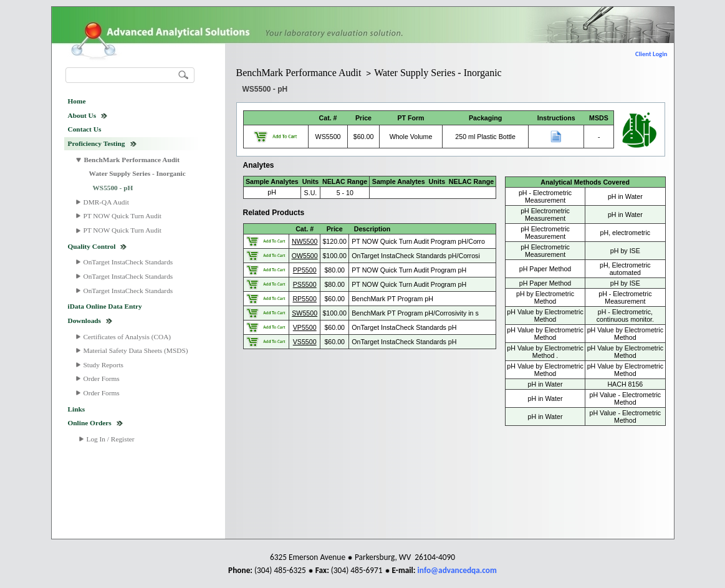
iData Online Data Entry (105, 306)
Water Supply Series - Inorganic (137, 173)
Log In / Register (111, 439)
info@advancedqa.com (457, 570)
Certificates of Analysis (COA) (127, 337)
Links (77, 409)
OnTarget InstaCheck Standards (128, 262)
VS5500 (305, 342)
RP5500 (305, 299)
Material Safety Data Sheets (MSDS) (136, 350)
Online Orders (90, 423)
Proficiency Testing (97, 143)
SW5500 (305, 313)
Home (77, 101)
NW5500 (305, 241)
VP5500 (305, 327)
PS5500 (305, 284)
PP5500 (305, 270)
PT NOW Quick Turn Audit (122, 216)
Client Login (651, 54)
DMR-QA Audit (106, 202)
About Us (82, 115)
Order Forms (102, 378)
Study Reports (104, 365)
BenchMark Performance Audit (132, 160)
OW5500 (305, 256)
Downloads (85, 321)
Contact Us (85, 129)
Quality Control (92, 246)
